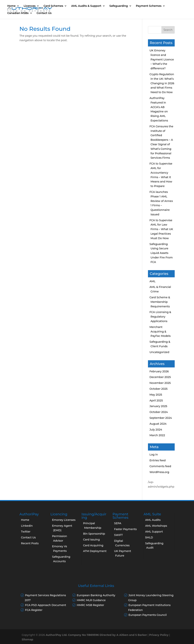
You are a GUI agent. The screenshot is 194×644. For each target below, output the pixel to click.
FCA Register (34, 610)
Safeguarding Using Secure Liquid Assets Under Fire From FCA (161, 253)
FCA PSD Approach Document (46, 605)
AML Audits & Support (87, 6)
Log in (154, 455)
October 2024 (159, 412)
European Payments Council (147, 615)
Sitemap (27, 639)
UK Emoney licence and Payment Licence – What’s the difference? (162, 59)
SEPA (118, 523)
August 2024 (158, 424)
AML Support (154, 532)
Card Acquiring (93, 545)
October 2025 (158, 389)
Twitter (26, 532)
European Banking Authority (96, 595)
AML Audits (153, 520)
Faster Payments (125, 529)
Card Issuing (91, 540)
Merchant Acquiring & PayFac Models (160, 332)
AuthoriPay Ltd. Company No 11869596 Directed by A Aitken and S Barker (96, 635)
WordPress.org (159, 472)
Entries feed (158, 460)
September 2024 (161, 418)
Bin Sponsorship (94, 534)
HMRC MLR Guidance (91, 600)
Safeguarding (119, 6)
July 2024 (156, 430)
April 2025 (156, 400)
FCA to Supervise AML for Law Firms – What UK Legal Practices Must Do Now (161, 229)
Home (12, 6)
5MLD (149, 537)
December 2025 (160, 377)
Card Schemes (54, 6)
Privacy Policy (159, 635)
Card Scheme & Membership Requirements (160, 302)
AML (153, 281)
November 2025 (160, 383)
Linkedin (27, 526)
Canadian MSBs (18, 13)
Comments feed (160, 466)
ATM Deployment (95, 551)
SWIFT (118, 535)
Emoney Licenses (64, 520)
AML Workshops (156, 526)
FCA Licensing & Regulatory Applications (160, 317)
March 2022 (157, 435)
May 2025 (156, 395)
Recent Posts (30, 543)
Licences (30, 6)
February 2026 (159, 371)
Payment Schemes (149, 6)
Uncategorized (159, 352)
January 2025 (158, 406)
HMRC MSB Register (90, 605)
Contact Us (45, 13)
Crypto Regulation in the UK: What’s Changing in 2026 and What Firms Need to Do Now (162, 83)
